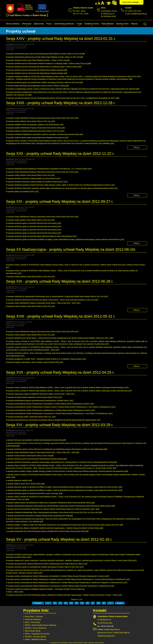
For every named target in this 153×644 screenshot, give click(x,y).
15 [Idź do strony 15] (82, 603)
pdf (83, 54)
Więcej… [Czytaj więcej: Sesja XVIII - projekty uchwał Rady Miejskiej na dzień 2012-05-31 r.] (137, 366)
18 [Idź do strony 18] (98, 603)
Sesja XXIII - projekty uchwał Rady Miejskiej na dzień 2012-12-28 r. (61, 103)
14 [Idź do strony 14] (77, 603)
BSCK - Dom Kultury (33, 622)
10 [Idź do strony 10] (55, 603)
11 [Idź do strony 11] (60, 603)
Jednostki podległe (131, 2)
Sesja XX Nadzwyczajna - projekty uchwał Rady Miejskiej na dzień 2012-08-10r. (71, 250)
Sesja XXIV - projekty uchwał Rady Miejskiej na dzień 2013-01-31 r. (61, 39)
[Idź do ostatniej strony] (120, 603)
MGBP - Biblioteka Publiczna (36, 639)
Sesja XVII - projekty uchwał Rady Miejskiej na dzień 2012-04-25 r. (60, 372)
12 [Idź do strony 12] (66, 603)
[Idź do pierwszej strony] (38, 603)
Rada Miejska (108, 24)
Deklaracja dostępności (106, 636)
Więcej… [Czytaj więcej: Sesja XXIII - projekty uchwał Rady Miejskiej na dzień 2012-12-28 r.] (137, 147)
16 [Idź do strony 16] (88, 603)
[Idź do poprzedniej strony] (48, 603)
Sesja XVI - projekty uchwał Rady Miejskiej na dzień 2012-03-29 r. (60, 425)
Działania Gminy (92, 24)
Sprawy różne (122, 24)
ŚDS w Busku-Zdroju (33, 631)
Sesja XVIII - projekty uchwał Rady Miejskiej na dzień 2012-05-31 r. (61, 316)
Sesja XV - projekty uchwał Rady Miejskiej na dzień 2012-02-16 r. (59, 539)
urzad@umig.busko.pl (139, 14)
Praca (49, 24)
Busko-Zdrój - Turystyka (34, 617)
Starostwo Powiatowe (33, 619)
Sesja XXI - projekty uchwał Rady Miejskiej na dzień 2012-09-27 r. (60, 202)
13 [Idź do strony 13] (71, 603)
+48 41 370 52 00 (107, 626)
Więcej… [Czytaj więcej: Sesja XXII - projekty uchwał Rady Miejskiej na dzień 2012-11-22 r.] (137, 195)
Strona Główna (13, 24)
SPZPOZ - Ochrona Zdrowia (36, 637)
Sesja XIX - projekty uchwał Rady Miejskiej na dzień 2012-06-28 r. (60, 281)
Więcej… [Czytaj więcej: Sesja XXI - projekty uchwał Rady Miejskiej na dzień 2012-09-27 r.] (137, 243)
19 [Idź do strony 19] (104, 603)
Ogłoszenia (39, 24)
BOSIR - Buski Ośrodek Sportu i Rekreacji (41, 625)
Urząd (79, 24)
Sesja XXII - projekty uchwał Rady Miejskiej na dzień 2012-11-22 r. (60, 154)
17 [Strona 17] (93, 603)
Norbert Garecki (99, 643)
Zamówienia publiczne (64, 24)
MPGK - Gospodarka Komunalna (37, 634)
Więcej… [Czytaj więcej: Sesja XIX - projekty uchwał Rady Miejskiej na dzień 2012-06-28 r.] (137, 310)
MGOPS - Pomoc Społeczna (36, 628)
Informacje (26, 24)
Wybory (134, 24)
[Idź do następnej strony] (111, 603)
